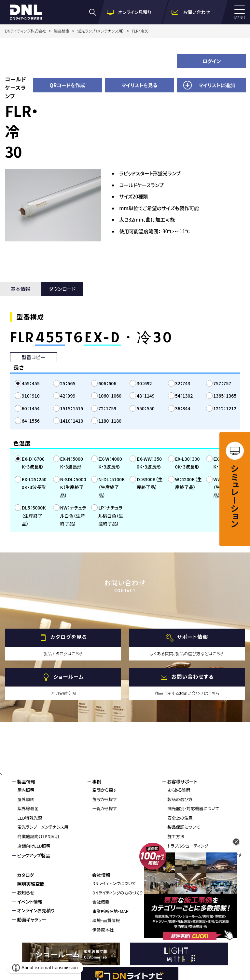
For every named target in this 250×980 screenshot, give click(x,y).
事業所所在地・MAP (111, 911)
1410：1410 (72, 421)
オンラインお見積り (36, 910)
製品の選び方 (180, 799)
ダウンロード (62, 289)
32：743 (183, 383)
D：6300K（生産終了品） (150, 483)
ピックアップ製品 (34, 855)
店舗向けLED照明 (34, 846)
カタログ (25, 875)
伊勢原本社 (103, 930)
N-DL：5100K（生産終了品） (111, 487)
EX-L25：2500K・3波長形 (34, 483)
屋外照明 (26, 799)
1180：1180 (110, 421)
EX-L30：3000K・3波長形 (187, 463)
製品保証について (184, 827)
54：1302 (184, 396)
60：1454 (31, 408)
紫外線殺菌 (28, 808)
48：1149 (146, 396)
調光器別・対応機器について (193, 808)
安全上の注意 (180, 818)
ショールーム (69, 676)
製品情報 (26, 782)
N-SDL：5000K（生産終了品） (73, 487)
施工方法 (176, 836)
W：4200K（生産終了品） (188, 483)
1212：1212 (225, 408)
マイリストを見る (139, 85)
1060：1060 (110, 396)
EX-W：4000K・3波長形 (110, 463)
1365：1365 (225, 396)
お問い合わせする (192, 676)
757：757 (222, 383)
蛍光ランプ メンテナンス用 (43, 827)
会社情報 (101, 875)
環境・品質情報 (106, 920)
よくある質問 (179, 790)
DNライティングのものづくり (118, 893)
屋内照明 (26, 790)
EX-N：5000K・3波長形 (72, 463)
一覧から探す (105, 808)
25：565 (68, 383)
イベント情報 (30, 902)
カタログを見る (69, 637)
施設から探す (105, 799)
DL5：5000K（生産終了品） (34, 516)
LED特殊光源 (30, 818)
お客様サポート (182, 782)
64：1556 (31, 421)
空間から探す (105, 790)
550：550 (146, 408)
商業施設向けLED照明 (38, 836)
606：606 (107, 383)
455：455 (31, 383)
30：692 (144, 383)
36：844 (183, 408)
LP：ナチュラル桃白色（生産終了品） (111, 516)
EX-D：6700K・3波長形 (33, 463)
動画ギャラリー (32, 919)
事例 (97, 782)
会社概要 (101, 902)
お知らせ (26, 892)
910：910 (31, 396)
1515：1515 (72, 408)
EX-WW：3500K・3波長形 (149, 463)
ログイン (212, 61)
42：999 (68, 396)
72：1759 (107, 408)
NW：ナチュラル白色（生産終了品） (73, 516)
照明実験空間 (31, 884)
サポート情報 (193, 637)
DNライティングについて (114, 883)
